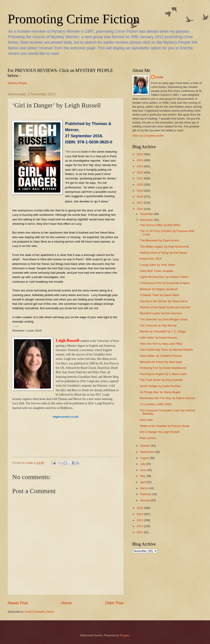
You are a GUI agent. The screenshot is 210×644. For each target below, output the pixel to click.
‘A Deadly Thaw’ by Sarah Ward (159, 295)
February (146, 494)
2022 (140, 172)
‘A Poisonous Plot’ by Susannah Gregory (165, 283)
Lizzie (159, 77)
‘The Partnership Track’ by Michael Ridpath (166, 350)
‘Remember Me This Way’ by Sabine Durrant (167, 398)
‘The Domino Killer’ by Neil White (160, 225)
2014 (140, 514)
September (147, 452)
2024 (140, 160)
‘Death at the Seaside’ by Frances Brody (164, 426)
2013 (140, 520)
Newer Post (18, 603)
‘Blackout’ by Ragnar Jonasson (159, 289)
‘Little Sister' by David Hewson (158, 338)
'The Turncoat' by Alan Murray (158, 326)
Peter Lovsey (148, 438)
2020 (140, 185)
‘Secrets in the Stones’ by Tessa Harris (163, 301)
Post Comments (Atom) (40, 612)
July (143, 464)
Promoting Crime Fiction (74, 19)
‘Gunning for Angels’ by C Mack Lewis (163, 374)
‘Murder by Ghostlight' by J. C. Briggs (163, 331)
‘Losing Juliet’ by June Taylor (157, 265)
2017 (140, 203)
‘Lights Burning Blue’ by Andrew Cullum (164, 277)
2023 (140, 166)
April (143, 482)
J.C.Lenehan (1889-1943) (155, 404)
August (145, 458)
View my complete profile (148, 136)
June (143, 470)
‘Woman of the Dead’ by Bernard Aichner (165, 307)
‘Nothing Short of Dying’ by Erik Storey (163, 253)
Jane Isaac (146, 420)
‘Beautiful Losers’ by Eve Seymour (161, 313)
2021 (140, 178)
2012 (140, 526)
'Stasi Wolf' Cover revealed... (157, 271)
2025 (140, 154)
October (145, 446)
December (147, 214)
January (145, 500)
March (144, 488)
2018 (140, 197)
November (147, 220)
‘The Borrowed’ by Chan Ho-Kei (159, 240)
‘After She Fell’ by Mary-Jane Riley (161, 344)
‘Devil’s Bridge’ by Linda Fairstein (160, 386)
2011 (140, 532)
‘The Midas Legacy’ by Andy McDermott (164, 247)
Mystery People (17, 83)
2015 (140, 508)
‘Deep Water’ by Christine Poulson (161, 356)
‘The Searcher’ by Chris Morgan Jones (163, 319)
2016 (140, 209)
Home (66, 603)
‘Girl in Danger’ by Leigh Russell (159, 432)
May (143, 476)
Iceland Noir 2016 (150, 259)
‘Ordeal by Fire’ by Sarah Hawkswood (163, 368)
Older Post (114, 603)
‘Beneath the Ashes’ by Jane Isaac (161, 362)
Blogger (124, 635)
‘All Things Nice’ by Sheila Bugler (160, 392)
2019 (140, 191)
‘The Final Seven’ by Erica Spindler (161, 380)
